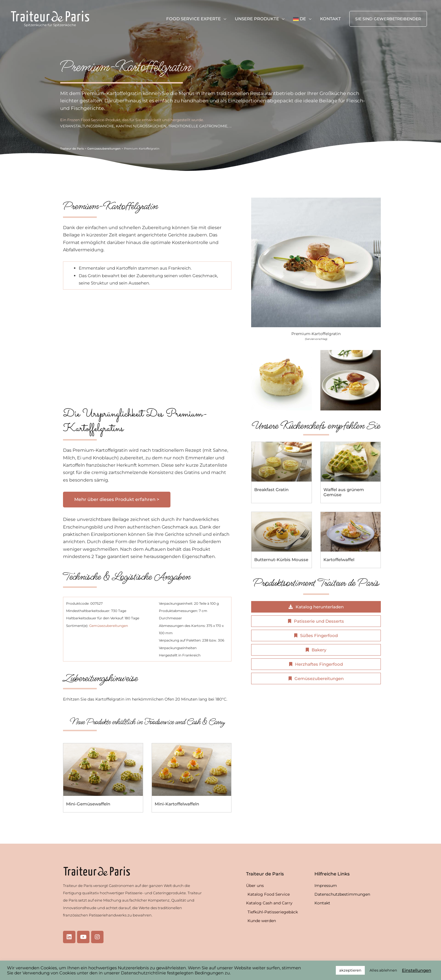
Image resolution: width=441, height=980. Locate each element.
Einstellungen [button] (417, 970)
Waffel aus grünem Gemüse (344, 492)
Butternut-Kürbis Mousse (281, 560)
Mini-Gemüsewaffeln (88, 804)
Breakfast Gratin (271, 490)
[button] (388, 19)
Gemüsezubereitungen (104, 149)
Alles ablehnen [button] (383, 970)
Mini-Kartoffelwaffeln (177, 804)
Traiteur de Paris (72, 149)
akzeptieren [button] (350, 970)
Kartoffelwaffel (339, 560)
